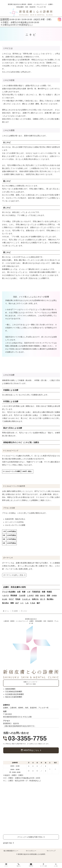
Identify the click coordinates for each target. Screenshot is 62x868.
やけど (11, 599)
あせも (43, 595)
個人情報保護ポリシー (11, 851)
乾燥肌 (49, 592)
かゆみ (54, 595)
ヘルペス (5, 595)
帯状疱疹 (14, 595)
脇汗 (38, 603)
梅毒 (12, 603)
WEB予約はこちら (31, 750)
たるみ (33, 603)
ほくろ (43, 599)
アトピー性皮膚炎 (9, 592)
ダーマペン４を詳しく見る (13, 575)
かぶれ (5, 599)
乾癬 (24, 592)
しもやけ (30, 595)
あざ (17, 603)
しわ (27, 603)
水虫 (37, 595)
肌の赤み (5, 603)
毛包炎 (18, 599)
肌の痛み (50, 599)
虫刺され (35, 599)
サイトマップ (51, 851)
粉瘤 (44, 592)
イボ (29, 592)
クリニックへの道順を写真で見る (30, 837)
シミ (22, 603)
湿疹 (48, 595)
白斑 (19, 592)
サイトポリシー (31, 851)
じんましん (26, 599)
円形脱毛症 (36, 592)
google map (8, 843)
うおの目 (22, 595)
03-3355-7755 (27, 738)
